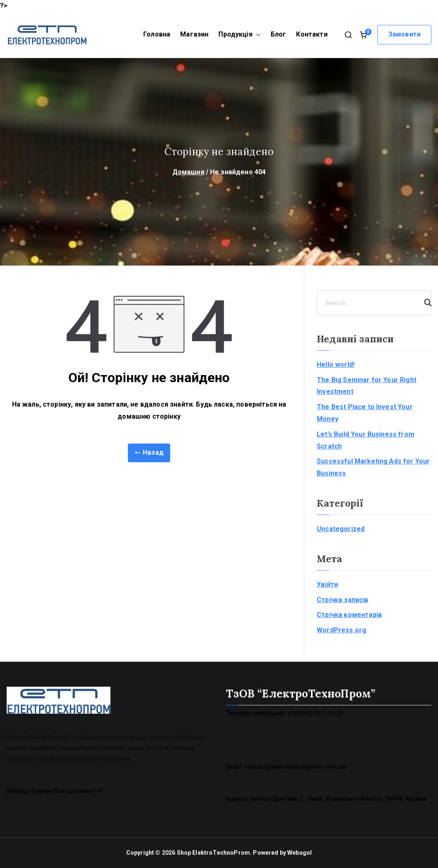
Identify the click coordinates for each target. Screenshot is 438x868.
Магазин (194, 34)
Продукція (239, 35)
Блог (279, 34)
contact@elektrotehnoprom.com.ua (295, 767)
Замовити (404, 34)
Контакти (312, 34)
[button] (257, 35)
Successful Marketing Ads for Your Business (373, 467)
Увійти (327, 584)
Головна (157, 34)
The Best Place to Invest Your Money (365, 413)
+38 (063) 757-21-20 (315, 713)
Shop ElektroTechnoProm (214, 853)
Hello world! (336, 365)
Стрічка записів (343, 600)
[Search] (424, 303)
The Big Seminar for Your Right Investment (367, 386)
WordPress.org (341, 630)
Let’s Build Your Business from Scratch (366, 440)
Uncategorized (341, 529)
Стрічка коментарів (349, 615)
